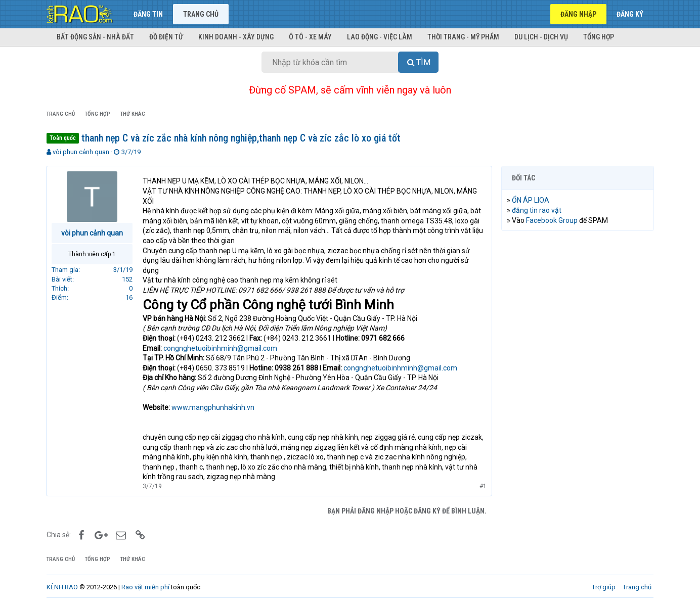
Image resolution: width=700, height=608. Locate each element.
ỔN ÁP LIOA (531, 200)
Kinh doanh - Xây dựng (236, 37)
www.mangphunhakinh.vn (213, 407)
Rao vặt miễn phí (145, 587)
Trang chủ (201, 14)
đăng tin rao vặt (537, 210)
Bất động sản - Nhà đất (95, 37)
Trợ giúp (604, 587)
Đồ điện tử (166, 37)
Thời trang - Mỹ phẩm (463, 37)
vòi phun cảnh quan (81, 152)
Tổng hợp (599, 37)
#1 (483, 486)
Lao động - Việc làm (380, 37)
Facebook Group (552, 220)
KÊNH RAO (62, 587)
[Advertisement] (578, 393)
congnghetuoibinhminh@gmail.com (221, 348)
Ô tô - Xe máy (310, 37)
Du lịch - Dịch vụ (541, 37)
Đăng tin (148, 14)
